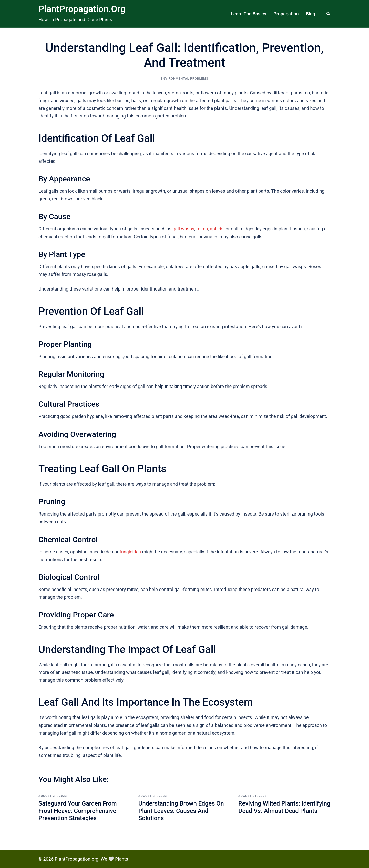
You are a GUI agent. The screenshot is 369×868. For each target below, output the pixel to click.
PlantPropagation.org (82, 9)
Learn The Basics (249, 14)
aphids (217, 229)
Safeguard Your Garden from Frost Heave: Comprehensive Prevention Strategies (78, 811)
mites (202, 229)
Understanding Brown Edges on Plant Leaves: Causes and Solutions (182, 811)
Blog (311, 14)
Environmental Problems (184, 79)
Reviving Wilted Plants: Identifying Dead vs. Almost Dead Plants (284, 811)
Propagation (286, 14)
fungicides (130, 552)
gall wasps (184, 229)
